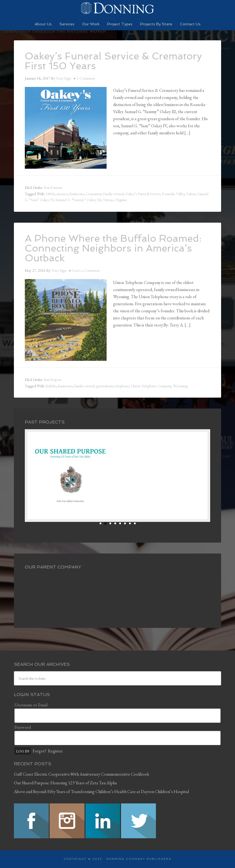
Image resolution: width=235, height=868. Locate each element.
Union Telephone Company (151, 386)
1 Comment (86, 78)
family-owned (113, 194)
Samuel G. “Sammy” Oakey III (78, 200)
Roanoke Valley (173, 194)
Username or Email (31, 705)
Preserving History (117, 8)
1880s (50, 194)
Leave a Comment (86, 270)
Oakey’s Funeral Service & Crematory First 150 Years (113, 61)
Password (23, 727)
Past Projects (53, 380)
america (62, 194)
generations (105, 386)
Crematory (94, 194)
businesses (77, 194)
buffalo (51, 386)
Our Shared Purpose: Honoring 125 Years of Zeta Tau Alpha (65, 783)
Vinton (108, 200)
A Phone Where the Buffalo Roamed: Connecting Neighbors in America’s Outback (113, 248)
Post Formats (53, 187)
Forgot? (40, 751)
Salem (191, 194)
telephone (122, 386)
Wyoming (180, 386)
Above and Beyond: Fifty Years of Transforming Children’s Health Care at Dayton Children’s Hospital (101, 792)
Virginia (121, 200)
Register (55, 751)
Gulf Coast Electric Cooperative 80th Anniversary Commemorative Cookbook (82, 774)
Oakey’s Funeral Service (143, 194)
